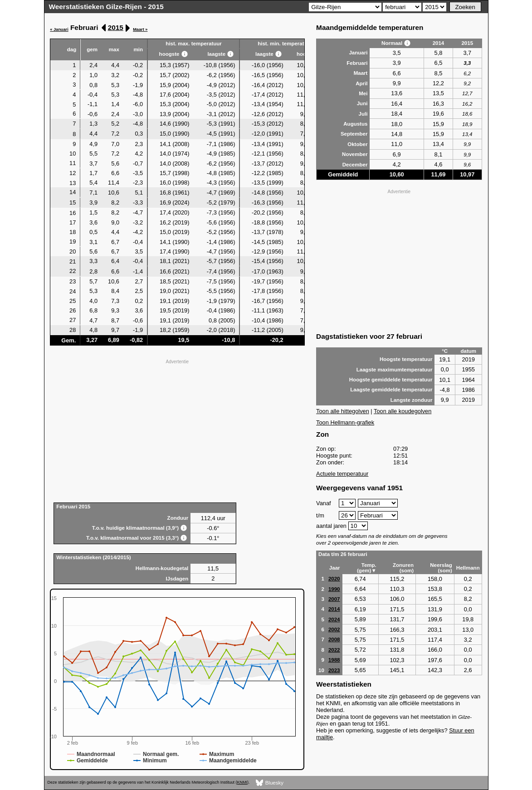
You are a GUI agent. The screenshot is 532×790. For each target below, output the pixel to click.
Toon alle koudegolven (403, 411)
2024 (334, 619)
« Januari (59, 29)
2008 (334, 639)
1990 (334, 589)
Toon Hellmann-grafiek (345, 422)
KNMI (242, 782)
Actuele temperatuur (342, 474)
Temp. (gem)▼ (367, 568)
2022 (334, 650)
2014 (334, 609)
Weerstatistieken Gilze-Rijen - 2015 (106, 7)
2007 (334, 599)
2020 (334, 579)
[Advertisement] (177, 430)
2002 (334, 629)
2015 (116, 27)
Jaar (335, 568)
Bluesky (270, 783)
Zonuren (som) (403, 568)
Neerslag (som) (441, 568)
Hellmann (468, 568)
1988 (334, 660)
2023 (334, 670)
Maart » (140, 29)
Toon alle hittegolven (343, 411)
